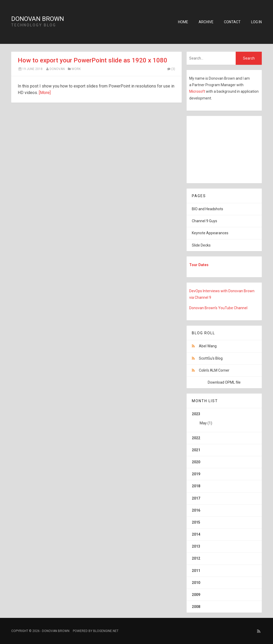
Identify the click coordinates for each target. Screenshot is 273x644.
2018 (196, 486)
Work (76, 69)
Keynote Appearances (210, 233)
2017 (196, 498)
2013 (196, 546)
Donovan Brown (38, 19)
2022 (196, 438)
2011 (196, 571)
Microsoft (198, 91)
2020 (196, 462)
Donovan (57, 69)
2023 (224, 420)
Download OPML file (224, 382)
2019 (196, 474)
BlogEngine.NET (106, 631)
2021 (196, 450)
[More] (45, 93)
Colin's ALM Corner (214, 370)
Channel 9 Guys (204, 221)
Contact (232, 22)
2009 (196, 595)
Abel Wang (208, 346)
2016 (196, 510)
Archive (206, 22)
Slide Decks (201, 245)
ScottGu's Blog (211, 358)
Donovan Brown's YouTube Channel (218, 308)
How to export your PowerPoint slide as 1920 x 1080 (93, 60)
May (203, 423)
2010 (196, 583)
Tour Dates (199, 265)
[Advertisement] (219, 149)
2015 (196, 522)
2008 (196, 607)
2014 (196, 534)
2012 (196, 558)
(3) (171, 69)
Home (183, 22)
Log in (256, 22)
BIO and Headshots (207, 209)
